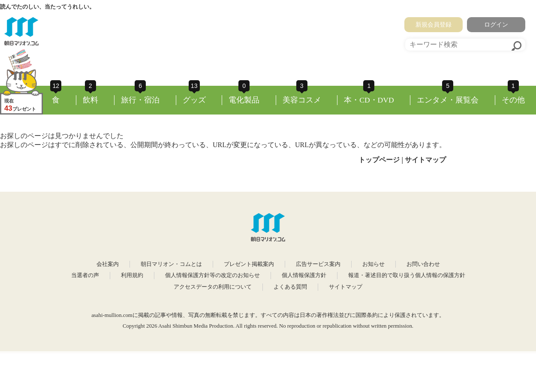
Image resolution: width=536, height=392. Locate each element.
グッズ (194, 100)
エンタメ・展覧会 (448, 100)
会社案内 (108, 264)
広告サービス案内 (318, 264)
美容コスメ (302, 100)
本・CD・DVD (369, 100)
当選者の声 (85, 275)
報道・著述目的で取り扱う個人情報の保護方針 (407, 275)
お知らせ (373, 264)
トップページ (379, 160)
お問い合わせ (423, 264)
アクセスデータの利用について (213, 287)
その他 (513, 100)
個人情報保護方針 (304, 275)
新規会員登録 (434, 24)
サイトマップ (425, 160)
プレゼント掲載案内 (249, 264)
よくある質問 (290, 287)
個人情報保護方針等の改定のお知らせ (212, 275)
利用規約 (132, 275)
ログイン (496, 24)
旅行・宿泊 (140, 100)
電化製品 (244, 100)
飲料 (90, 100)
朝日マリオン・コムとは (171, 264)
